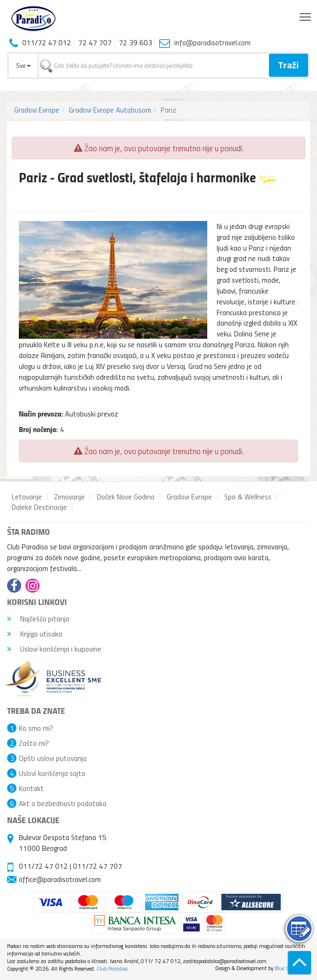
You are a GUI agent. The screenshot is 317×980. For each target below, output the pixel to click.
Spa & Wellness (248, 497)
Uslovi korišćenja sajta (52, 773)
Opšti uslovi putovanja (53, 758)
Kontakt (31, 788)
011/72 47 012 (43, 866)
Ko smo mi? (36, 728)
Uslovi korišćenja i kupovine (54, 649)
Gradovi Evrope (37, 110)
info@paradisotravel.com (212, 42)
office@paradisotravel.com (60, 879)
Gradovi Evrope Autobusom (110, 110)
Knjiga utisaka (35, 634)
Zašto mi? (34, 743)
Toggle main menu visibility (306, 15)
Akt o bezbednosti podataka (63, 803)
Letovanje (27, 497)
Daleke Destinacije (39, 507)
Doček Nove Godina (126, 497)
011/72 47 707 (98, 866)
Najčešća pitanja (38, 619)
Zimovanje (69, 497)
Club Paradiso (112, 968)
